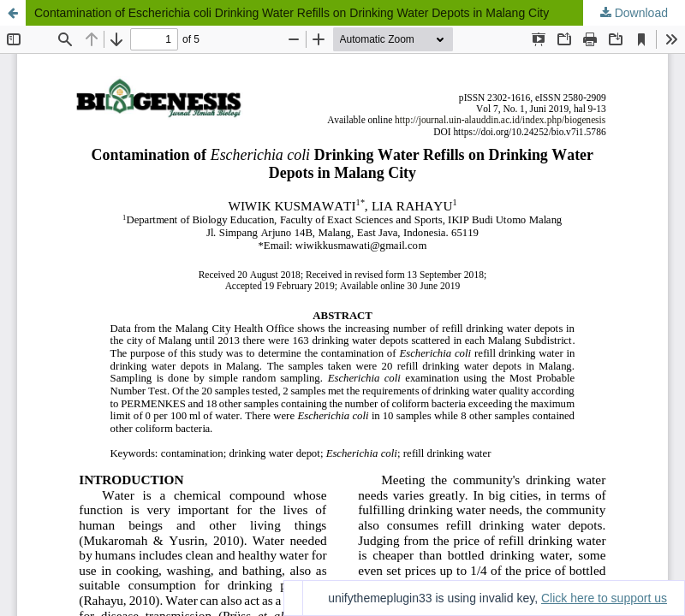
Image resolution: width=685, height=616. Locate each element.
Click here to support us (604, 598)
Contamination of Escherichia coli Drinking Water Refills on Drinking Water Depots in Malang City (292, 13)
